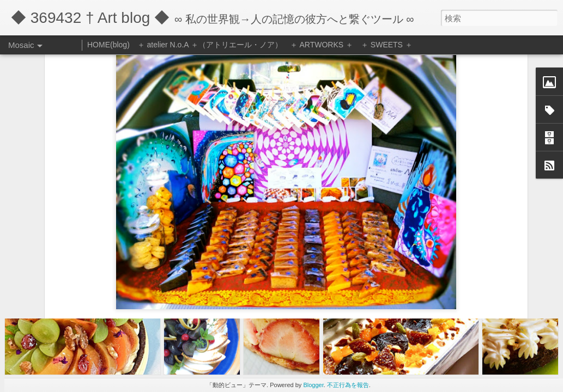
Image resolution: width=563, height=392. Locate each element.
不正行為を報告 (348, 385)
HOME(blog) (108, 45)
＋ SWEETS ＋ (387, 45)
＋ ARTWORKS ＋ (322, 45)
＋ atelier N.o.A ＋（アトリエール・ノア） (210, 45)
